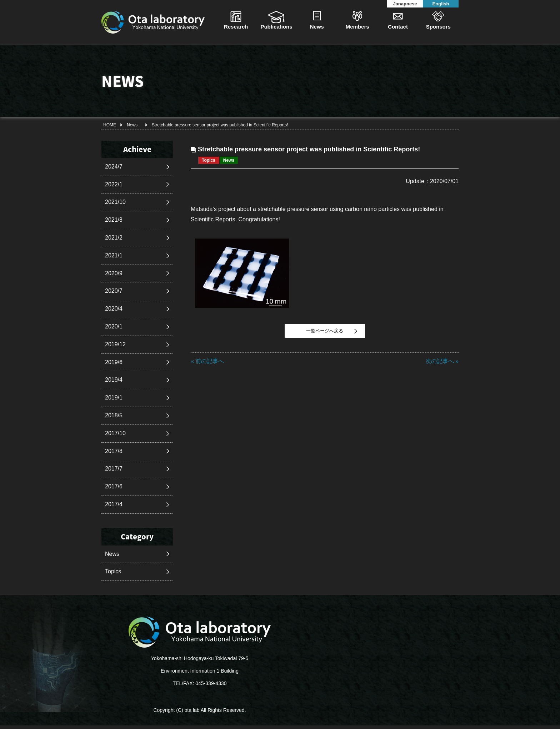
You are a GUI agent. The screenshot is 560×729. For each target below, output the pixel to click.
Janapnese (405, 4)
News (317, 27)
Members (357, 27)
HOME (110, 125)
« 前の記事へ (207, 361)
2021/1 (114, 255)
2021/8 (114, 220)
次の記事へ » (442, 361)
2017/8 (114, 451)
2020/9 (114, 273)
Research (236, 27)
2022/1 (114, 184)
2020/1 (114, 326)
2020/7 (114, 291)
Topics (113, 571)
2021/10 (115, 202)
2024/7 (114, 167)
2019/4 (114, 380)
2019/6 (114, 362)
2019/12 (115, 344)
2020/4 (114, 309)
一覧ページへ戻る (325, 331)
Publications (276, 27)
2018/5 (114, 415)
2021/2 (114, 238)
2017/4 (114, 504)
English (441, 4)
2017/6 (114, 486)
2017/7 (114, 469)
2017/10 (115, 433)
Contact (398, 27)
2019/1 (114, 398)
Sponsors (438, 27)
